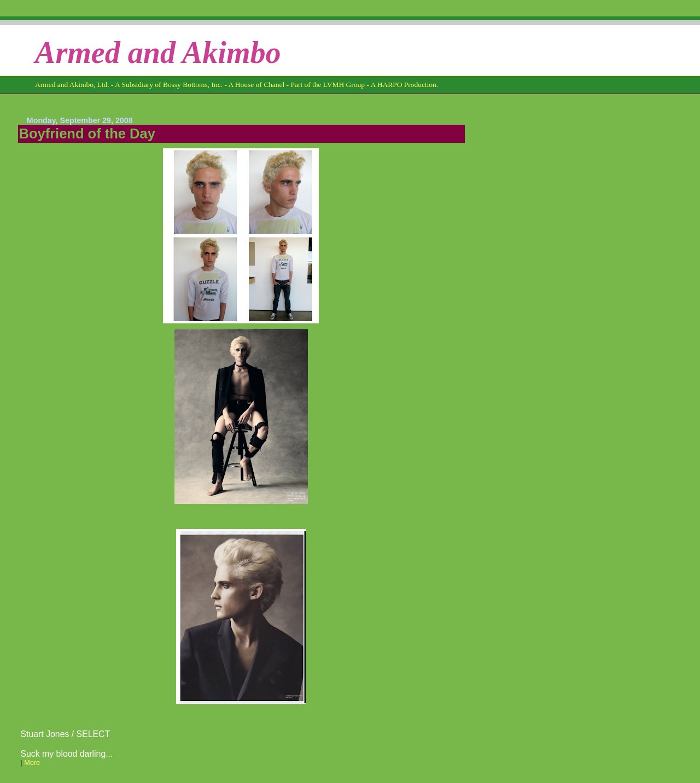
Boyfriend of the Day (87, 134)
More (32, 763)
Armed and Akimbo (158, 53)
